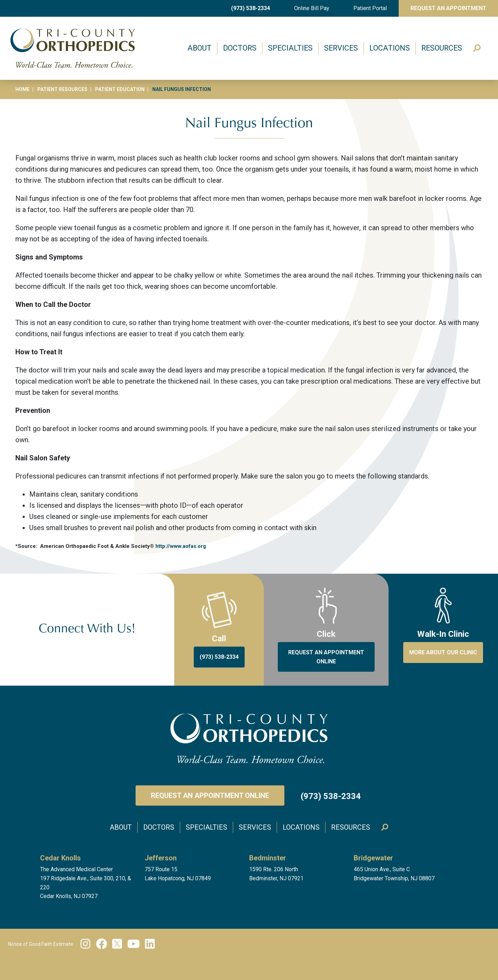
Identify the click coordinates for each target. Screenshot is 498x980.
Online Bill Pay (312, 8)
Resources (442, 48)
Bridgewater (373, 858)
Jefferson (161, 858)
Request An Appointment (449, 8)
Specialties (290, 48)
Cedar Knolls (60, 858)
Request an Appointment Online (210, 796)
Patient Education (120, 89)
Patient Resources (62, 89)
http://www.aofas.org (181, 546)
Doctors (240, 48)
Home (22, 89)
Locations (390, 48)
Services (341, 48)
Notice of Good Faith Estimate (41, 944)
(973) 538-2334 (251, 8)
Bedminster (268, 858)
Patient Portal (370, 8)
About (200, 48)
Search (478, 48)
